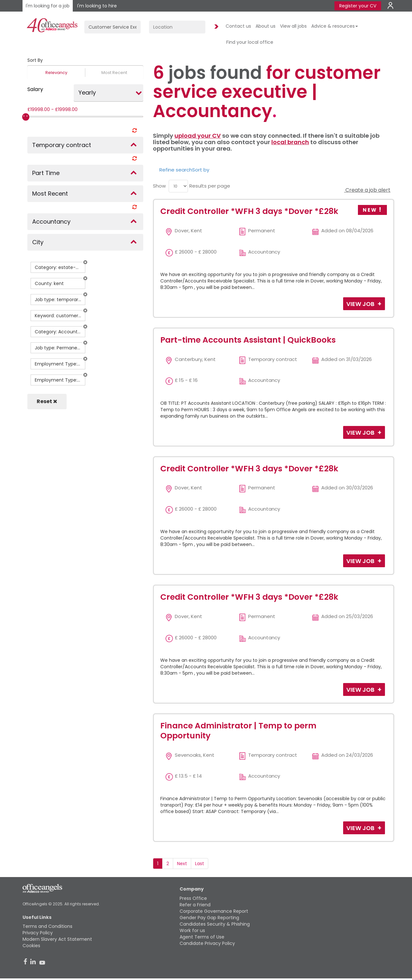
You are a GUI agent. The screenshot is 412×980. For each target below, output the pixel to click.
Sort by (201, 170)
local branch (290, 142)
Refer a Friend (195, 905)
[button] (85, 262)
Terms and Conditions (47, 926)
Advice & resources (335, 26)
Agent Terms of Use (202, 937)
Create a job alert (367, 190)
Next (182, 864)
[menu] (178, 186)
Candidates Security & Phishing (215, 924)
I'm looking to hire (97, 6)
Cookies (31, 946)
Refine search (176, 170)
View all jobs (293, 26)
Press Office (193, 898)
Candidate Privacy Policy (207, 943)
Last (200, 864)
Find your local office (250, 42)
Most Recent (114, 73)
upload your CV (198, 136)
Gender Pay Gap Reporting (209, 918)
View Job (361, 304)
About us (266, 26)
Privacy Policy (38, 933)
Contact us (238, 26)
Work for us (192, 930)
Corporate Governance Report (214, 911)
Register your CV (358, 6)
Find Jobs (215, 27)
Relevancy (56, 73)
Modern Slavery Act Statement (57, 939)
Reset (47, 401)
